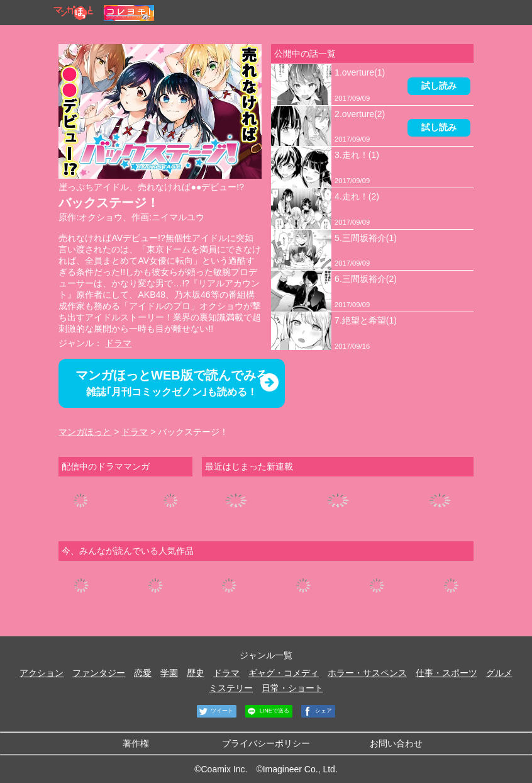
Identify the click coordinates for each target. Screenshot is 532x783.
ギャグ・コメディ (284, 673)
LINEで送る (267, 711)
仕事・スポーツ (446, 673)
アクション (42, 673)
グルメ (499, 673)
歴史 (196, 673)
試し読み (439, 86)
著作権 (136, 743)
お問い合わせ (396, 743)
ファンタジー (99, 673)
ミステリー (231, 688)
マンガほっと (85, 432)
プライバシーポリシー (266, 743)
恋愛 (143, 673)
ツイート (215, 711)
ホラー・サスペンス (367, 673)
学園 (169, 673)
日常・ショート (292, 688)
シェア (317, 711)
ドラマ (118, 343)
